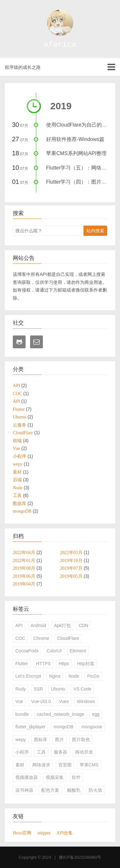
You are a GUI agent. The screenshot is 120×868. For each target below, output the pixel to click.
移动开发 (84, 752)
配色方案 (50, 790)
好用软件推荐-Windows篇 (75, 139)
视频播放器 (27, 777)
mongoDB (63, 727)
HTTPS (44, 664)
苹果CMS (89, 765)
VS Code (82, 689)
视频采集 (55, 777)
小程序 (22, 752)
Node (74, 676)
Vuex (64, 701)
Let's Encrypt (28, 676)
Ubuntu (58, 689)
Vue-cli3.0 (41, 701)
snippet (44, 833)
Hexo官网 (22, 833)
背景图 (65, 765)
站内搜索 (95, 231)
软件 (76, 777)
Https (64, 664)
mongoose (92, 727)
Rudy (21, 689)
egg (96, 714)
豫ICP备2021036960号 (80, 857)
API (19, 625)
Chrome (41, 638)
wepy (21, 740)
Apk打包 (62, 625)
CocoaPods (27, 651)
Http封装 (86, 664)
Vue (19, 701)
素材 (20, 765)
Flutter (22, 664)
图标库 (41, 740)
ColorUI (54, 651)
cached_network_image (60, 714)
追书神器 (24, 790)
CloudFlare (68, 638)
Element (78, 651)
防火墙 (95, 790)
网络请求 (41, 765)
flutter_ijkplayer (30, 727)
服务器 (60, 752)
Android (38, 625)
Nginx (55, 676)
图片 (60, 740)
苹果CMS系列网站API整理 (76, 153)
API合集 (65, 833)
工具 (41, 752)
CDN (84, 625)
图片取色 (81, 740)
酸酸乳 (74, 790)
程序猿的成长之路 (23, 67)
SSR (39, 689)
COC (20, 638)
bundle (22, 714)
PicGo (93, 676)
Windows (86, 701)
